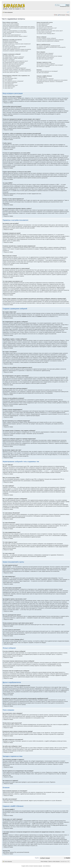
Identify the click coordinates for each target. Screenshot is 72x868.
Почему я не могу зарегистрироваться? (12, 35)
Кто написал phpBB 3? (42, 77)
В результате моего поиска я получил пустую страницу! (49, 56)
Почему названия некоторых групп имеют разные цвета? (50, 31)
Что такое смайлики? (8, 80)
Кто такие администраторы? (43, 24)
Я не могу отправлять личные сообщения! (46, 38)
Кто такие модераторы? (42, 25)
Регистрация (62, 15)
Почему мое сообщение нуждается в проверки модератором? (17, 71)
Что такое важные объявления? (10, 83)
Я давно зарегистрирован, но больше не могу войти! (15, 32)
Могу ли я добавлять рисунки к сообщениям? (13, 81)
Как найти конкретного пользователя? (45, 58)
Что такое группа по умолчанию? (44, 32)
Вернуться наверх (9, 103)
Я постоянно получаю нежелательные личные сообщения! (50, 40)
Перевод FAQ (40, 83)
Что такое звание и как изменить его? (11, 48)
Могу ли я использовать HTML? (10, 78)
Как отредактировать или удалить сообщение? (13, 57)
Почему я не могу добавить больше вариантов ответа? (15, 61)
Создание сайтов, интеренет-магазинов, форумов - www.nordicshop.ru (36, 866)
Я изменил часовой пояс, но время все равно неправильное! (17, 44)
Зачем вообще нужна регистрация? (11, 25)
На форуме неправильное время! (10, 42)
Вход (68, 15)
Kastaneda (26, 852)
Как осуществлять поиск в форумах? (45, 53)
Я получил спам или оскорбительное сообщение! (48, 41)
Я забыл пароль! (7, 29)
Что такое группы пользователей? (44, 27)
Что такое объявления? (8, 84)
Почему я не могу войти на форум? (11, 24)
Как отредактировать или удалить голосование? (14, 63)
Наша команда (44, 861)
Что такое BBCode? (7, 77)
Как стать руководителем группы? (44, 29)
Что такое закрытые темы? (9, 87)
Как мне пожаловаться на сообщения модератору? (14, 68)
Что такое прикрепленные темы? (10, 85)
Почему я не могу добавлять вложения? (12, 65)
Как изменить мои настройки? (10, 41)
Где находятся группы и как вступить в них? (47, 28)
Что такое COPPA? (7, 34)
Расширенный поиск (65, 6)
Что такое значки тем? (8, 88)
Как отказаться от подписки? (43, 66)
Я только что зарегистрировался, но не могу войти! (14, 31)
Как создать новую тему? (8, 56)
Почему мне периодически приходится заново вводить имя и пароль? (19, 27)
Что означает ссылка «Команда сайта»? (46, 34)
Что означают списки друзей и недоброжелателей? (48, 46)
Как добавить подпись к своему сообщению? (13, 58)
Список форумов (8, 12)
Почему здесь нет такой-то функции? (45, 79)
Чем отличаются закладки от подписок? (46, 64)
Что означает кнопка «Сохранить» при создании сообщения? (17, 69)
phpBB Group (49, 811)
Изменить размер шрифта (68, 12)
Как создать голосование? (9, 60)
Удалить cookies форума (54, 861)
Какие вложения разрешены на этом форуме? (47, 71)
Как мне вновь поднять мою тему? (11, 72)
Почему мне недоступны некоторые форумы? (13, 64)
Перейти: (37, 858)
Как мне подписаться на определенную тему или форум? (50, 65)
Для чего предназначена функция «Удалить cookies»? (15, 36)
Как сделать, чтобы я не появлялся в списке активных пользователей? (19, 28)
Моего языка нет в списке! (9, 45)
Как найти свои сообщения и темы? (45, 59)
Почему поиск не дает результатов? (45, 55)
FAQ (56, 15)
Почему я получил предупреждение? (11, 67)
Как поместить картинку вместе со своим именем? (14, 47)
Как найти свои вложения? (43, 73)
